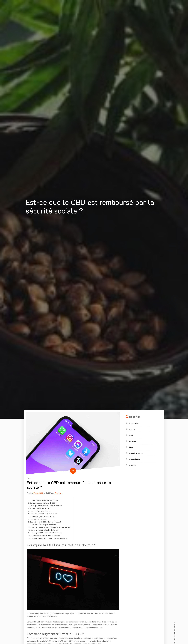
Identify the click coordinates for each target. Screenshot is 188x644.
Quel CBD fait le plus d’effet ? (40, 511)
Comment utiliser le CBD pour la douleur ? (45, 535)
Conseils (133, 465)
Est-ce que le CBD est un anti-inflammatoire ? (47, 533)
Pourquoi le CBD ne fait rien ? (40, 508)
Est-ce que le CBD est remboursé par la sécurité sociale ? (51, 527)
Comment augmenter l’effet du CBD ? (43, 503)
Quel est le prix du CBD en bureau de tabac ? (45, 522)
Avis (131, 435)
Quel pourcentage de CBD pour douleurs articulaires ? (50, 538)
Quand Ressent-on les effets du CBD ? (43, 514)
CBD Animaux (135, 459)
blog (131, 447)
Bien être (58, 493)
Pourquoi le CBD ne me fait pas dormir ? (44, 500)
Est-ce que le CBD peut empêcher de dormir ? (46, 506)
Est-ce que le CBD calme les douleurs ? (44, 530)
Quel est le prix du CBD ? (39, 519)
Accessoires (134, 423)
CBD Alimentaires (136, 453)
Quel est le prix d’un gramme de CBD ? (44, 525)
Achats (132, 429)
